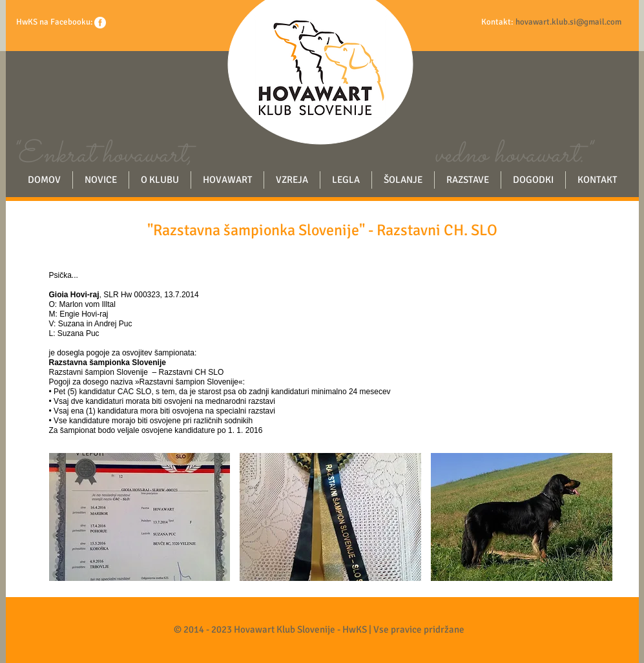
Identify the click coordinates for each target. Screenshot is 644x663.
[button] (140, 517)
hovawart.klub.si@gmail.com (568, 22)
